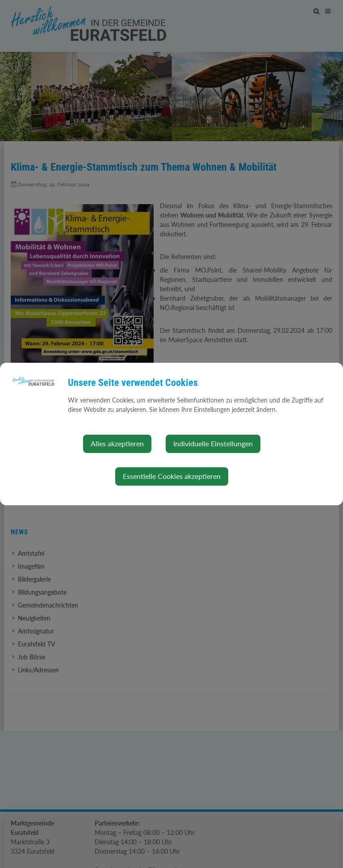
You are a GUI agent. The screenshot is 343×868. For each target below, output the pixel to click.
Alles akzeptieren (117, 443)
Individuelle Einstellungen (213, 443)
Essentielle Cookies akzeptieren (172, 476)
